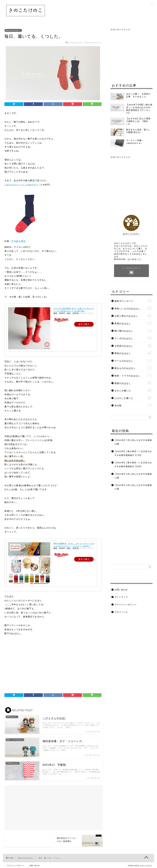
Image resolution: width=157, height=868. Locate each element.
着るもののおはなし (13, 30)
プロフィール (121, 612)
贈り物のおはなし (133, 331)
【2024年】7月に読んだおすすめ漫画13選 (133, 442)
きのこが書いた (133, 390)
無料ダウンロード (133, 301)
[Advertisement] (53, 665)
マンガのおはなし (133, 338)
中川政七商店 (19, 241)
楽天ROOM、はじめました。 (128, 259)
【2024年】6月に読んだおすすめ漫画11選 (133, 476)
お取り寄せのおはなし (133, 316)
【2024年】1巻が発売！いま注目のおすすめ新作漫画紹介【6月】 (133, 465)
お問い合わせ (121, 590)
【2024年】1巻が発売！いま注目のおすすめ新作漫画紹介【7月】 (133, 453)
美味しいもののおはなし (133, 308)
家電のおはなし (133, 323)
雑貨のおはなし (133, 383)
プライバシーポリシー (126, 605)
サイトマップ (121, 597)
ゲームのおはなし (133, 361)
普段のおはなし (133, 353)
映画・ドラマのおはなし (133, 375)
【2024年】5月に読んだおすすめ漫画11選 (133, 487)
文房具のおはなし (133, 346)
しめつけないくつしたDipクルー (21, 185)
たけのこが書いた (133, 398)
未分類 (133, 405)
